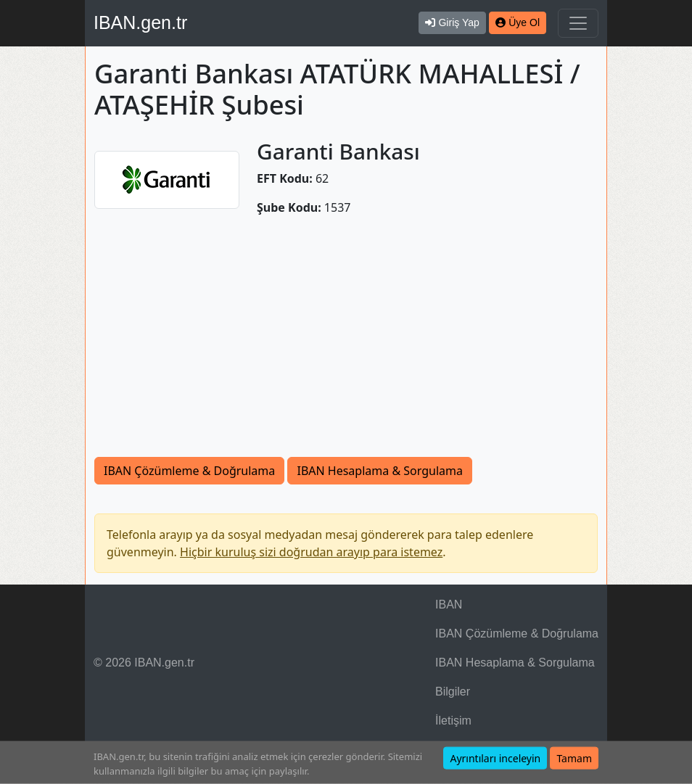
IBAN (449, 604)
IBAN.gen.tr (140, 22)
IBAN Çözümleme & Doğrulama (189, 471)
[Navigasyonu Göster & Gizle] (578, 23)
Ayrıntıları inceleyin (495, 758)
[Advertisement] (346, 337)
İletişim (453, 721)
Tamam (574, 758)
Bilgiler (453, 692)
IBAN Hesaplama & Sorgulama (379, 471)
